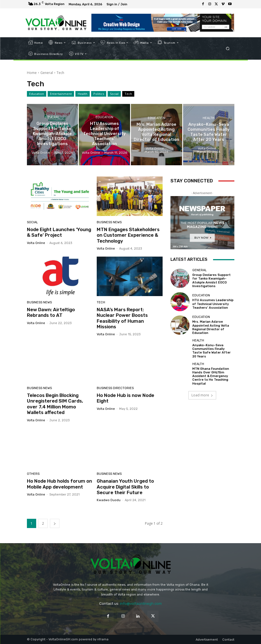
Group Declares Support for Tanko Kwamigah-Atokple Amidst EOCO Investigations (212, 281)
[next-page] (55, 523)
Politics (99, 94)
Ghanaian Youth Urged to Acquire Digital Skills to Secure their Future (125, 487)
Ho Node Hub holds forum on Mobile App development (59, 484)
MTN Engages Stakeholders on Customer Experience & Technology (128, 235)
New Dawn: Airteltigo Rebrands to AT (51, 312)
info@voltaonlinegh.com (141, 604)
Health (83, 94)
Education (37, 94)
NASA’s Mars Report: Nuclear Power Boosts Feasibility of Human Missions (122, 318)
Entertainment (61, 94)
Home (32, 73)
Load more (202, 395)
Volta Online (36, 243)
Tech (128, 94)
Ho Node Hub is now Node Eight (125, 398)
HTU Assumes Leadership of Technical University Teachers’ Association (213, 304)
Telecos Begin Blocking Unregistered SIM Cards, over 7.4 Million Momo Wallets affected (55, 404)
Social (114, 94)
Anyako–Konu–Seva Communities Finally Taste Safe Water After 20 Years (212, 351)
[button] (227, 48)
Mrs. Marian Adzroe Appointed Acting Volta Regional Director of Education (211, 327)
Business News (109, 222)
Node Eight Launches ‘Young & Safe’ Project (59, 232)
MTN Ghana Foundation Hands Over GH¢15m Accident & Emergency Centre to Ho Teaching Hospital (211, 376)
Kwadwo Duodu (109, 500)
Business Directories (115, 388)
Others (33, 474)
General (47, 73)
